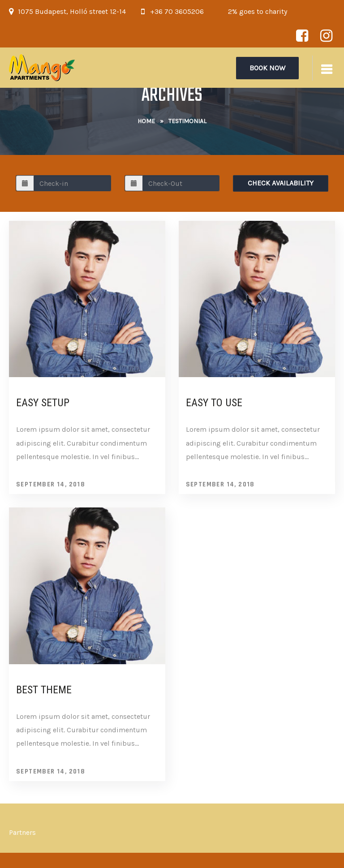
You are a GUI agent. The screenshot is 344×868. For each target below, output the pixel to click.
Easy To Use (214, 403)
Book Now (267, 68)
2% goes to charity (258, 11)
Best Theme (44, 690)
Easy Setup (43, 403)
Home (146, 121)
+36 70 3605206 (177, 11)
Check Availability (281, 183)
